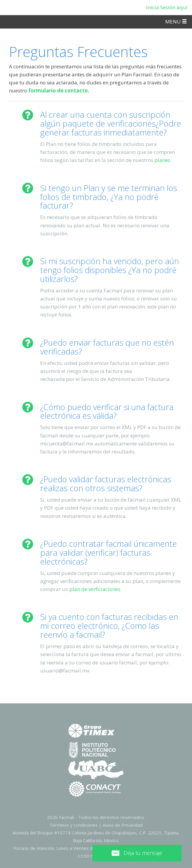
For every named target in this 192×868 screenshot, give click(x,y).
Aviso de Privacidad (123, 825)
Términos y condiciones (74, 825)
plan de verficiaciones (95, 589)
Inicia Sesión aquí (167, 7)
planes (162, 160)
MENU (176, 22)
